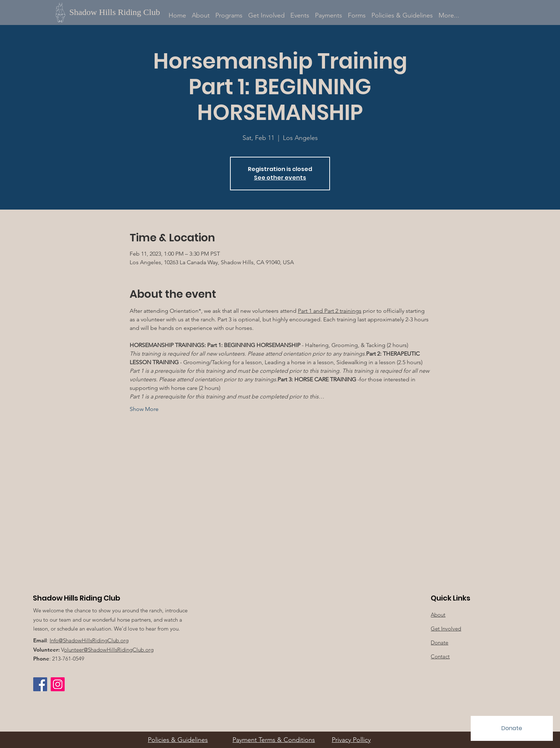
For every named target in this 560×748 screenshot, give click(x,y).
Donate (439, 642)
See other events (280, 178)
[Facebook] (40, 684)
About (438, 615)
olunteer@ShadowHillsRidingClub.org (109, 650)
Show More (144, 409)
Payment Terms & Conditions (274, 740)
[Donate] (512, 728)
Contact (440, 656)
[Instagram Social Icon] (58, 684)
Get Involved (446, 629)
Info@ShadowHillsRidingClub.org (89, 640)
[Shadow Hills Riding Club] (119, 12)
